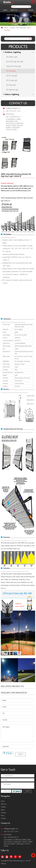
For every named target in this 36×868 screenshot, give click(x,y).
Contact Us (5, 823)
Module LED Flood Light (14, 66)
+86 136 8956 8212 (13, 117)
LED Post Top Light (12, 76)
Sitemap (4, 864)
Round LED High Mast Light (15, 62)
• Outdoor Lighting (12, 52)
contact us (18, 103)
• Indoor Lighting (11, 94)
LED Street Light (11, 85)
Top (33, 855)
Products (18, 47)
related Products (12, 686)
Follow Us (5, 850)
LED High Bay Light (12, 90)
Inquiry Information (14, 693)
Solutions (4, 813)
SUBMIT (20, 754)
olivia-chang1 (10, 114)
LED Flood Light (21, 28)
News (3, 816)
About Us (14, 10)
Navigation (5, 796)
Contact (3, 818)
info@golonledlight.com (13, 108)
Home (5, 10)
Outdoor (22, 10)
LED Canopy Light (12, 80)
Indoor (31, 10)
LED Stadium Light (12, 57)
